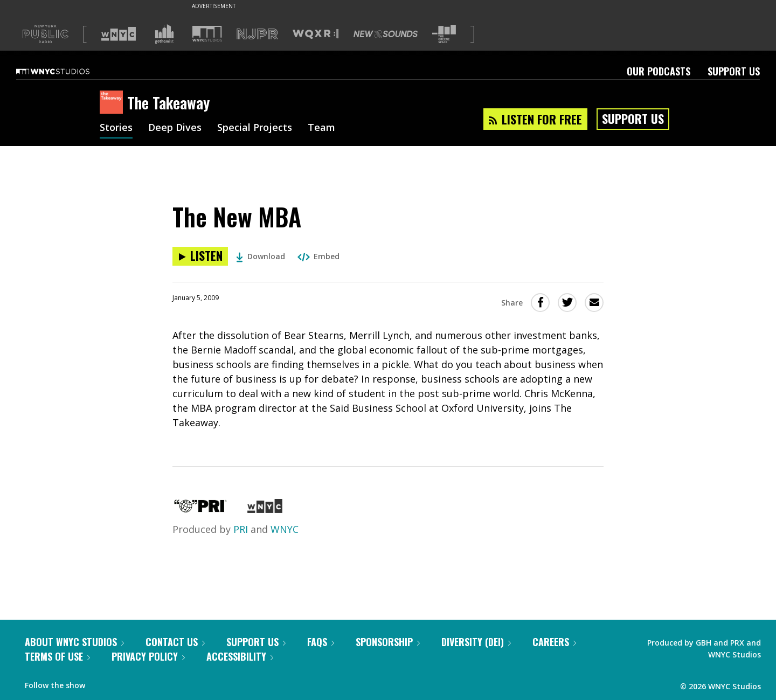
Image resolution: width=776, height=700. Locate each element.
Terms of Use (57, 656)
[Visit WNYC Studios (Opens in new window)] (207, 34)
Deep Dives (175, 128)
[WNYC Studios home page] (66, 71)
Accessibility (240, 656)
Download (261, 256)
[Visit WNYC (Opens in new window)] (119, 34)
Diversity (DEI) (476, 642)
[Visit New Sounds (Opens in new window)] (386, 34)
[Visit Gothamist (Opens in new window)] (164, 34)
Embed (318, 256)
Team (321, 128)
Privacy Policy (148, 656)
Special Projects (255, 128)
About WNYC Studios (74, 642)
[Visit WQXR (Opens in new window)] (316, 34)
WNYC (285, 529)
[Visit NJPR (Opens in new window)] (257, 34)
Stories (116, 128)
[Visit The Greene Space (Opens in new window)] (444, 34)
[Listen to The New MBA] (200, 256)
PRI (241, 529)
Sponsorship (388, 642)
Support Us (734, 71)
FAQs (321, 642)
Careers (554, 642)
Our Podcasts (659, 71)
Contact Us (175, 642)
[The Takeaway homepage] (113, 103)
